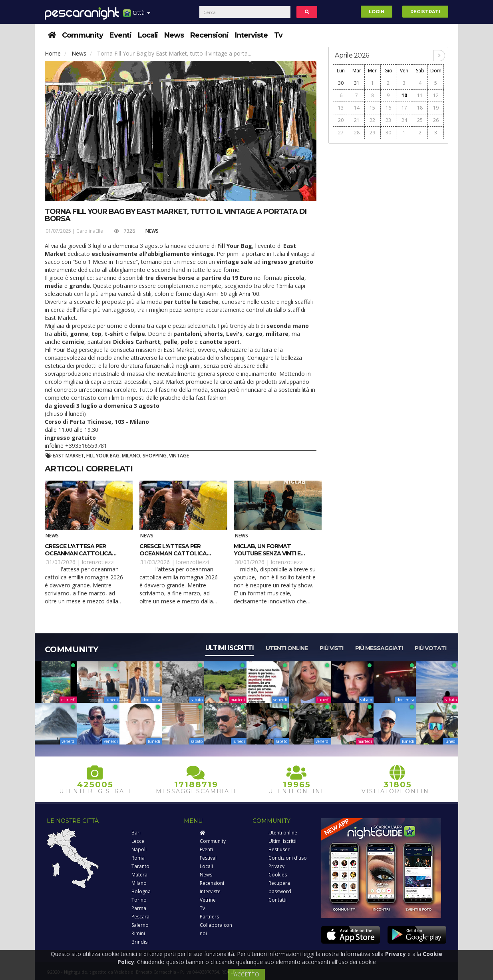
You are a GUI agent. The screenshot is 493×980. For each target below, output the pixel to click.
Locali (148, 35)
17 (404, 108)
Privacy (276, 866)
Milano (139, 883)
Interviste (251, 35)
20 (341, 120)
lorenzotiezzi (98, 562)
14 (357, 108)
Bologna (141, 891)
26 (436, 120)
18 (420, 108)
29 (372, 133)
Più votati (430, 648)
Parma (139, 908)
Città (137, 16)
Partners (209, 917)
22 (372, 120)
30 (341, 83)
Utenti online (287, 648)
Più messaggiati (379, 648)
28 (357, 133)
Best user (279, 849)
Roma (138, 858)
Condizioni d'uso (288, 858)
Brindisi (140, 942)
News (174, 35)
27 (341, 133)
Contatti (277, 900)
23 (388, 120)
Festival (208, 858)
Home (53, 53)
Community (82, 35)
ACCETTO (246, 974)
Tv (278, 35)
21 (357, 120)
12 (436, 95)
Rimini (138, 933)
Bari (136, 833)
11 (420, 95)
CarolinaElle (90, 231)
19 (436, 108)
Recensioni (209, 35)
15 (372, 108)
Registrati (425, 12)
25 (420, 120)
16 (388, 108)
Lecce (138, 841)
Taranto (140, 866)
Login (377, 12)
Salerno (140, 925)
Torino (139, 900)
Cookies (278, 875)
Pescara (140, 917)
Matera (139, 875)
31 (357, 83)
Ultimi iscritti (230, 648)
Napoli (139, 849)
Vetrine (208, 900)
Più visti (331, 648)
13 (341, 108)
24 (404, 120)
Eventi (120, 35)
